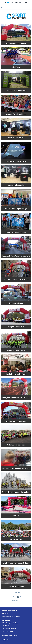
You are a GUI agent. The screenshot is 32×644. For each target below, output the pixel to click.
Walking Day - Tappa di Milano (16, 327)
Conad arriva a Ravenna (16, 303)
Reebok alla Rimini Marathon (16, 138)
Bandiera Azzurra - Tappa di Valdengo (16, 209)
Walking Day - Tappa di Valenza (16, 350)
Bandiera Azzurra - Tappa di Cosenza (16, 161)
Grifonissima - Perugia (16, 539)
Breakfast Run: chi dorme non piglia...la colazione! (16, 492)
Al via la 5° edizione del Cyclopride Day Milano (16, 563)
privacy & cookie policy (7, 636)
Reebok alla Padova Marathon (16, 185)
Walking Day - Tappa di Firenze (16, 445)
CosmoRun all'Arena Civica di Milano (16, 114)
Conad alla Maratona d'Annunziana (16, 421)
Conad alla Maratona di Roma (16, 587)
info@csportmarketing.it (10, 628)
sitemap (16, 636)
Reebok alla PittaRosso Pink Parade (16, 374)
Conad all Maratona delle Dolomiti (16, 43)
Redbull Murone (16, 67)
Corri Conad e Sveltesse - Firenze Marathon (16, 279)
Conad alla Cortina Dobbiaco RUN (16, 90)
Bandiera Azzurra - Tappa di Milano (16, 232)
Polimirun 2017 (16, 516)
